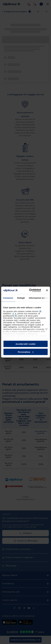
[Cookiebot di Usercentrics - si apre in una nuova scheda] (30, 290)
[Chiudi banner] (47, 290)
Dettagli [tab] (21, 298)
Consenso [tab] (8, 298)
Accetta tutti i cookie (26, 344)
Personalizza (26, 352)
